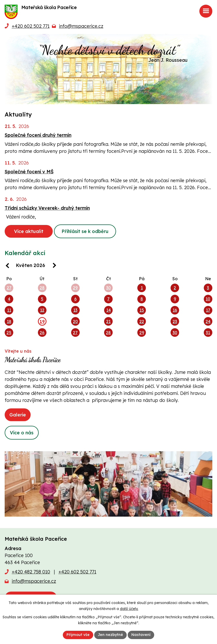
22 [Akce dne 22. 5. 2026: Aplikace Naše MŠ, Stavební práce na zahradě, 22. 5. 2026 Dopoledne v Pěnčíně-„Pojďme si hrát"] (142, 321)
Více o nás (22, 433)
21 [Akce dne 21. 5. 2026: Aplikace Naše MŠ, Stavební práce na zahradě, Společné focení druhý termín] (108, 321)
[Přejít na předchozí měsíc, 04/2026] (8, 266)
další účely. (129, 609)
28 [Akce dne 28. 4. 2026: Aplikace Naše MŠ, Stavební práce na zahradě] (42, 288)
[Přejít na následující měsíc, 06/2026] (53, 266)
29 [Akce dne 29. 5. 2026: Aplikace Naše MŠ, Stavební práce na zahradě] (142, 333)
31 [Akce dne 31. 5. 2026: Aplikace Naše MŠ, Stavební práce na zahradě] (208, 333)
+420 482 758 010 (31, 572)
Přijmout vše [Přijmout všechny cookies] (78, 635)
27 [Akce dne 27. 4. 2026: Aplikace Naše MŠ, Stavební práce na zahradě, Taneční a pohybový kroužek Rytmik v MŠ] (9, 288)
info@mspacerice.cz (81, 26)
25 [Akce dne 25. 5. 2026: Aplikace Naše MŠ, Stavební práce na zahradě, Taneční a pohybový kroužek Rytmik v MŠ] (9, 333)
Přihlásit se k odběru (85, 231)
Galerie (18, 415)
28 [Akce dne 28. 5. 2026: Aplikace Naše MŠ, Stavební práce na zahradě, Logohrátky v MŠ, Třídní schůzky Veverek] (108, 333)
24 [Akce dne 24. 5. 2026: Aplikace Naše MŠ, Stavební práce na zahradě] (208, 321)
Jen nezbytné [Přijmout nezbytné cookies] (110, 635)
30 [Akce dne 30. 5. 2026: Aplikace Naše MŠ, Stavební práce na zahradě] (175, 333)
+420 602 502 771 (31, 26)
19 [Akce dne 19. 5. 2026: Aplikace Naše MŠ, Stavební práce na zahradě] (42, 321)
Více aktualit (29, 231)
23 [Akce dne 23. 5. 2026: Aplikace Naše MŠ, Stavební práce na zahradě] (175, 321)
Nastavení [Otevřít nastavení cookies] (141, 635)
